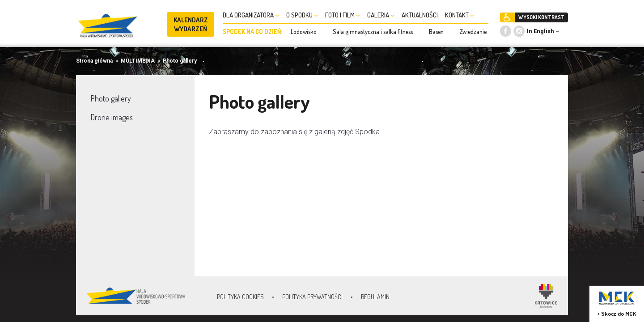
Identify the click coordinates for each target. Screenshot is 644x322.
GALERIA (381, 15)
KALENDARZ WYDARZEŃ (191, 24)
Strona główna (94, 61)
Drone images (112, 117)
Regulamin (375, 297)
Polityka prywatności (312, 297)
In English (540, 31)
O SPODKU (302, 15)
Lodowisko (304, 32)
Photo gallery (180, 61)
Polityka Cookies (240, 297)
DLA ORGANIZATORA (251, 15)
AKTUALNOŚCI (420, 15)
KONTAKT (460, 15)
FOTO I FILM (343, 15)
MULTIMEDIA (138, 61)
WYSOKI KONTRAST (541, 17)
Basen (436, 32)
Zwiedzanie (473, 32)
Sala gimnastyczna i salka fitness (373, 32)
